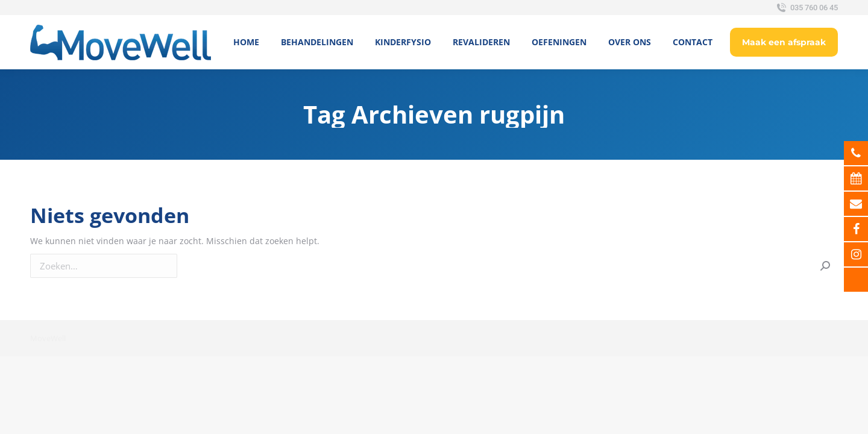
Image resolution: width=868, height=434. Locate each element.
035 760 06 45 (806, 8)
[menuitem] (246, 42)
